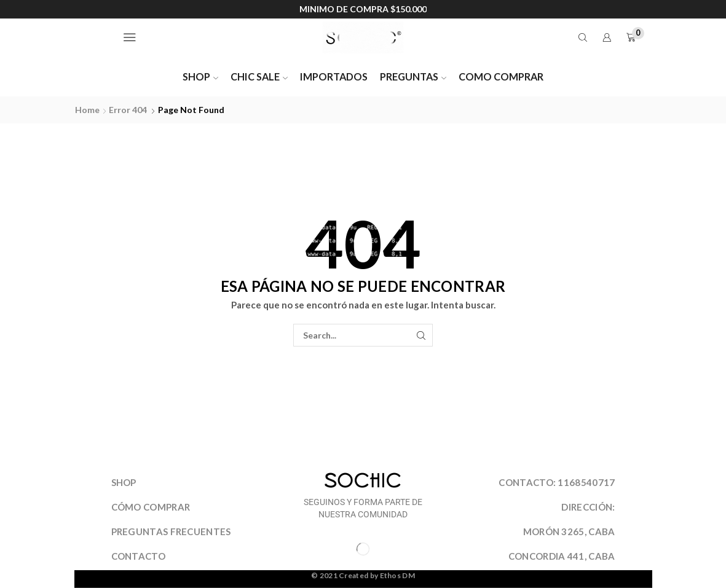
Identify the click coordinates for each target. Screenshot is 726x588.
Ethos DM (397, 575)
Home (87, 110)
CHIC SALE (259, 76)
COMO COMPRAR (501, 76)
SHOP (200, 76)
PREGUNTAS (413, 76)
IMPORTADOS (334, 76)
